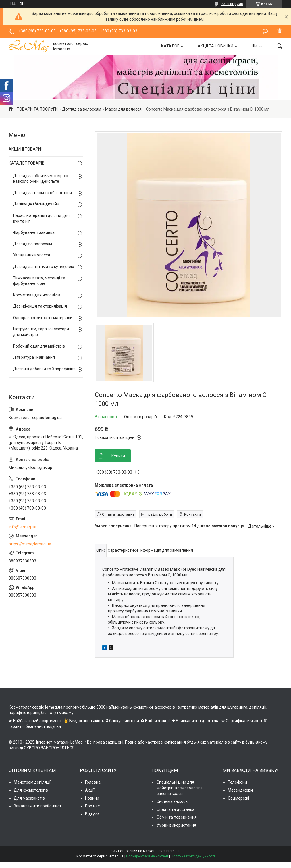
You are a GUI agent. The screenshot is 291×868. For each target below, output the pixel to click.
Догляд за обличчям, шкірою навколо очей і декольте (41, 179)
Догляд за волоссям (82, 109)
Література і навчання (34, 357)
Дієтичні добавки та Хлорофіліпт (44, 369)
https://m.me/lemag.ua (30, 544)
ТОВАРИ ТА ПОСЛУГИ (37, 109)
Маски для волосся (123, 109)
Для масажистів (29, 798)
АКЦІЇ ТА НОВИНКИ (215, 46)
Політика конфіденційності (193, 856)
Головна (93, 782)
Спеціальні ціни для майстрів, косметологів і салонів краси (179, 788)
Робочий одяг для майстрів (39, 346)
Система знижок (172, 801)
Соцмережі (238, 798)
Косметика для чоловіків (36, 295)
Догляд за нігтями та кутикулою (44, 267)
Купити (118, 456)
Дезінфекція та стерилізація (40, 306)
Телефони (237, 782)
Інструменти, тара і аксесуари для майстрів (41, 332)
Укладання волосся (31, 255)
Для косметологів (31, 790)
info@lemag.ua (23, 527)
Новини (92, 798)
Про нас (92, 806)
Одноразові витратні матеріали (43, 318)
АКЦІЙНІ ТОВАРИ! (25, 149)
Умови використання (176, 825)
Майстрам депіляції (33, 782)
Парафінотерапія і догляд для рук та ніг (41, 218)
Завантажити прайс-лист (38, 806)
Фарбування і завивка (34, 232)
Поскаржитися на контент (147, 856)
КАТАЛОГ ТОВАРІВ (27, 163)
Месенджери (240, 790)
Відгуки (92, 814)
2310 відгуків (232, 4)
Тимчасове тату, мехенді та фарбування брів (39, 281)
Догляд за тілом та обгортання (42, 193)
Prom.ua (173, 851)
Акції (90, 790)
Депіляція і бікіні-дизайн (36, 204)
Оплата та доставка (176, 809)
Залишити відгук (265, 31)
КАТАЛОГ (170, 46)
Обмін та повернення (177, 817)
